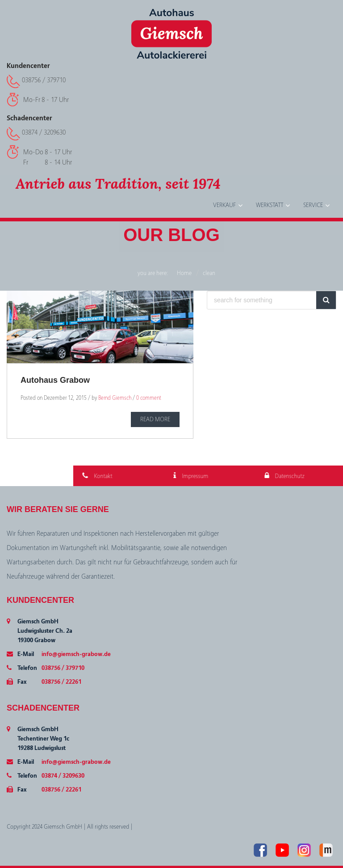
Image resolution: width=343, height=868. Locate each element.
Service (313, 205)
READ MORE (155, 419)
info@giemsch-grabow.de (76, 654)
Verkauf (224, 205)
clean (209, 273)
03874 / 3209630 (44, 132)
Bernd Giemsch (115, 398)
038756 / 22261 (61, 682)
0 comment (149, 398)
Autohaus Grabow (55, 380)
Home (184, 273)
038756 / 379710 (44, 80)
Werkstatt (270, 205)
